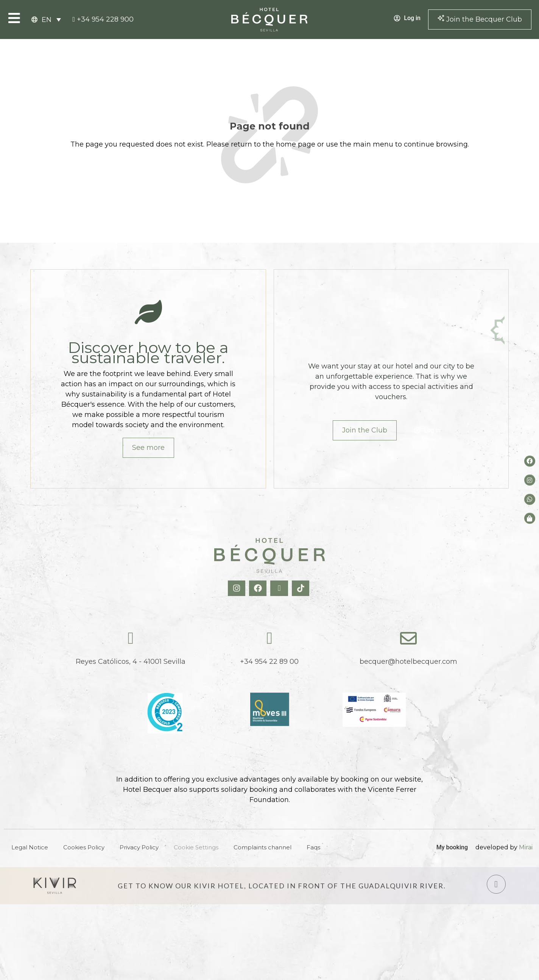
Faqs (313, 847)
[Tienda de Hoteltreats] (530, 518)
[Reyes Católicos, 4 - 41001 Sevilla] (131, 638)
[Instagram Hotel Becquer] (238, 588)
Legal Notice (30, 847)
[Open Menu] (14, 18)
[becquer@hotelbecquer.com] (408, 638)
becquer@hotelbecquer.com (408, 662)
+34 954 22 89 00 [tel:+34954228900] (269, 662)
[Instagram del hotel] (530, 480)
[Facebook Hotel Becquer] (259, 588)
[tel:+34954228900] (103, 20)
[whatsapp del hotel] (530, 499)
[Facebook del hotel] (530, 461)
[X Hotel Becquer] (280, 588)
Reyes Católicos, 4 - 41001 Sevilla (131, 662)
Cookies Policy (84, 847)
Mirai (526, 847)
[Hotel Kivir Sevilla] (55, 886)
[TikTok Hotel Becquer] (301, 588)
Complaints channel (262, 847)
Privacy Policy (139, 847)
